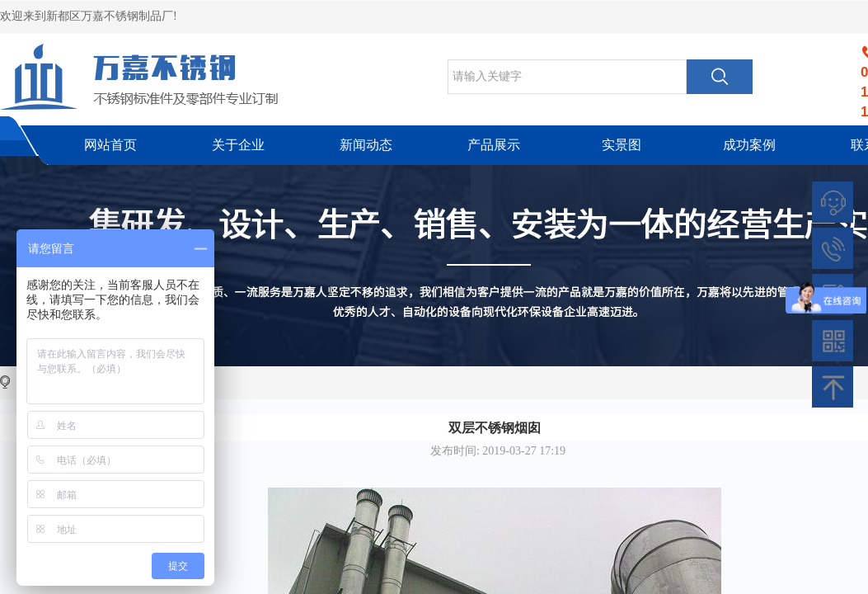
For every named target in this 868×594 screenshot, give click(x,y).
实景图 (622, 145)
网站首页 (110, 145)
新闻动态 (366, 145)
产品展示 (494, 145)
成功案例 (749, 145)
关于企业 (238, 145)
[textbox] (567, 77)
